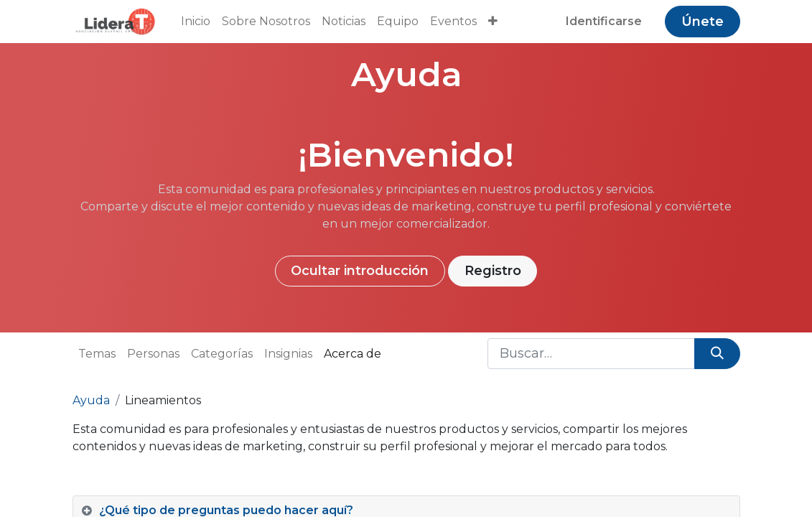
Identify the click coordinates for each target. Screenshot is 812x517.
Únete (703, 22)
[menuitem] (196, 22)
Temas (97, 354)
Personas (153, 354)
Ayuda (91, 400)
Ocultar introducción (360, 271)
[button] (493, 22)
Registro (493, 271)
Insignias (288, 354)
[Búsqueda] (717, 354)
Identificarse (604, 21)
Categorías (222, 354)
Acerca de (353, 354)
